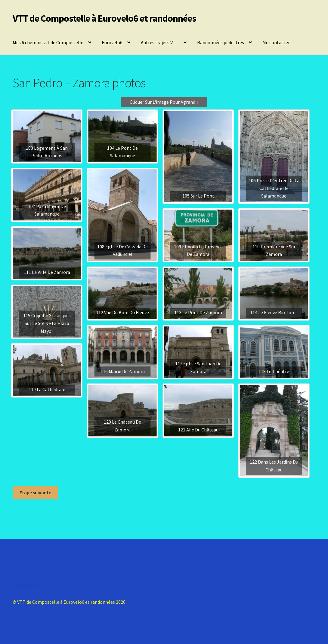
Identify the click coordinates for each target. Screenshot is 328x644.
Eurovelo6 (112, 42)
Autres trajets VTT (160, 42)
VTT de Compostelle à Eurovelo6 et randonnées (104, 18)
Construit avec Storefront (39, 609)
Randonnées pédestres (221, 42)
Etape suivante (35, 492)
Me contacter (276, 42)
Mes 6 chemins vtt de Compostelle (48, 42)
